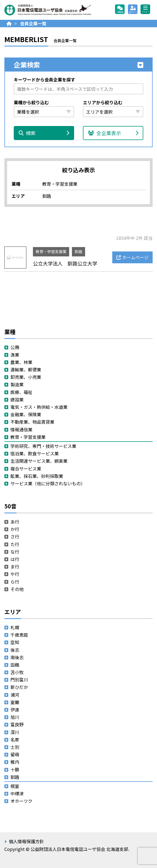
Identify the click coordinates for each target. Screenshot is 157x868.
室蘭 (15, 702)
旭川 (15, 717)
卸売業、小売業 (26, 377)
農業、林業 (21, 362)
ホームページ (135, 257)
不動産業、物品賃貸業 (32, 422)
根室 (15, 786)
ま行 (15, 566)
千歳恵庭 (19, 635)
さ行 (15, 536)
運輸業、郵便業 (26, 369)
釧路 (78, 251)
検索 (44, 133)
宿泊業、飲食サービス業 (35, 453)
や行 (15, 574)
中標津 (17, 793)
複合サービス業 (26, 469)
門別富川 (19, 680)
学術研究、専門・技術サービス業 (43, 446)
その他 (17, 589)
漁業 (15, 355)
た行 (15, 544)
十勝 (15, 770)
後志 (15, 650)
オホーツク (21, 801)
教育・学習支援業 (51, 251)
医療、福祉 (21, 392)
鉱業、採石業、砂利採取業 (37, 476)
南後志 (17, 657)
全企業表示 (113, 133)
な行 (15, 552)
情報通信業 (21, 429)
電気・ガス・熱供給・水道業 (39, 407)
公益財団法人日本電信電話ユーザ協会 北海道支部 (57, 10)
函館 (15, 665)
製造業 (17, 384)
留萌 (15, 754)
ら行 (15, 582)
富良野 (17, 724)
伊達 (15, 710)
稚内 (15, 762)
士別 (15, 747)
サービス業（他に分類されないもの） (48, 483)
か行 (15, 529)
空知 (15, 642)
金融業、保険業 (26, 414)
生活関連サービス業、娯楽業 (39, 461)
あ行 (15, 522)
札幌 (15, 627)
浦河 (15, 695)
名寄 (15, 740)
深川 (15, 732)
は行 (15, 559)
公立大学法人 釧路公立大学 (65, 263)
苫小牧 (17, 672)
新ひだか (19, 687)
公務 (15, 347)
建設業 (17, 399)
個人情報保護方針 (26, 841)
